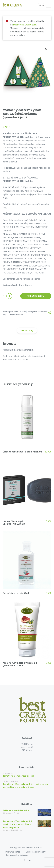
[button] (47, 49)
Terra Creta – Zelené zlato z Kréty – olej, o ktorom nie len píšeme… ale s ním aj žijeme (18, 824)
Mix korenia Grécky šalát (25, 25)
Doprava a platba (13, 852)
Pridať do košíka (36, 296)
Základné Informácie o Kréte (16, 810)
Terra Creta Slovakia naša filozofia (18, 776)
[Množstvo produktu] (9, 296)
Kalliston (20, 315)
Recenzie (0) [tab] (27, 331)
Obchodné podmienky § (36, 852)
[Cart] (40, 5)
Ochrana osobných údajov (17, 855)
